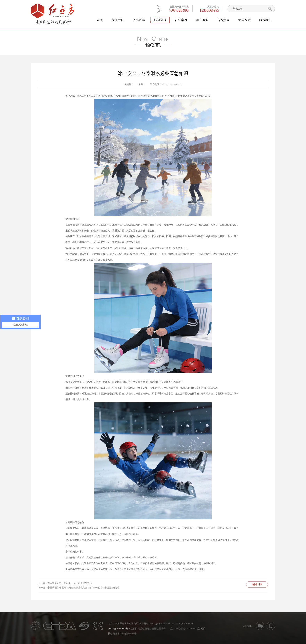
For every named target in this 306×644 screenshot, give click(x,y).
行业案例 (181, 20)
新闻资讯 (160, 20)
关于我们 (118, 20)
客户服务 (202, 20)
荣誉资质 (244, 20)
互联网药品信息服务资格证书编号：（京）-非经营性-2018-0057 (163, 629)
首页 (100, 20)
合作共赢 (223, 20)
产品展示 (139, 20)
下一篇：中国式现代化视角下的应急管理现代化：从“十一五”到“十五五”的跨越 (79, 588)
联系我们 (265, 20)
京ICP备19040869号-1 (119, 629)
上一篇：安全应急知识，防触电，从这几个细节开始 (65, 583)
